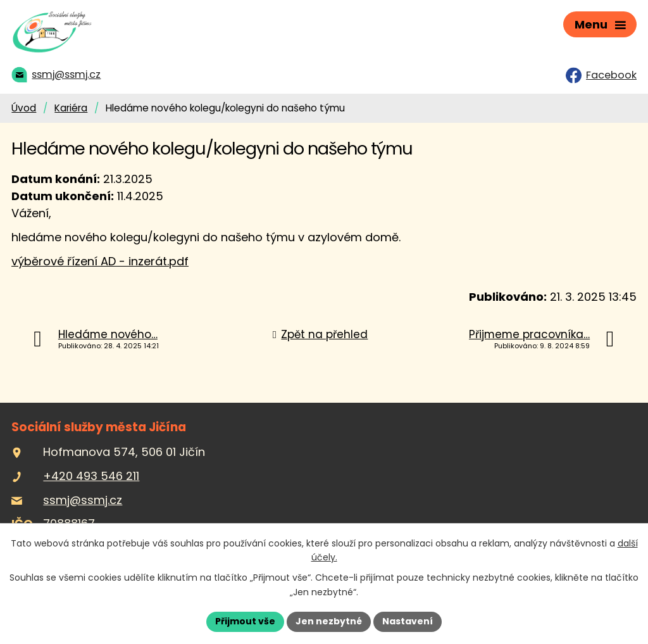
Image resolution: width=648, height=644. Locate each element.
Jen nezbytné (329, 621)
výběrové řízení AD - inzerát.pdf (100, 261)
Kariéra (71, 108)
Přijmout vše (245, 621)
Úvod (24, 108)
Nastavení (408, 621)
